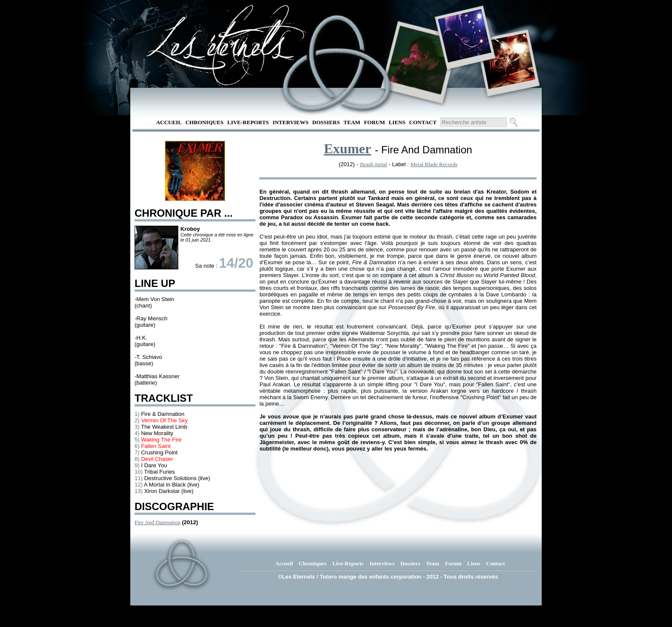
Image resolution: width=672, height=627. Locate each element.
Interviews (291, 122)
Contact (423, 122)
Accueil (169, 122)
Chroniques (205, 122)
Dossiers (326, 122)
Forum (374, 122)
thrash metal (373, 164)
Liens (397, 122)
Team (352, 122)
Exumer (348, 149)
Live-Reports (248, 122)
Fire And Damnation (157, 522)
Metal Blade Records (434, 164)
